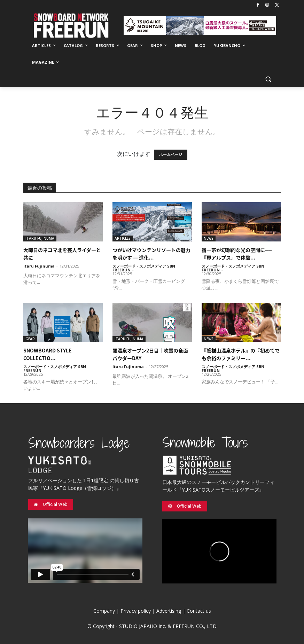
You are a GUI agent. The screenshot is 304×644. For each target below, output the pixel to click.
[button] (268, 79)
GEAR (30, 339)
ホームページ (171, 155)
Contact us (199, 611)
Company (104, 611)
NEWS (209, 238)
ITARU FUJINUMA (40, 238)
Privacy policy (136, 611)
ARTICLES (123, 238)
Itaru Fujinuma (39, 266)
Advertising (169, 611)
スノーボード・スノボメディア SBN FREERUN (144, 268)
